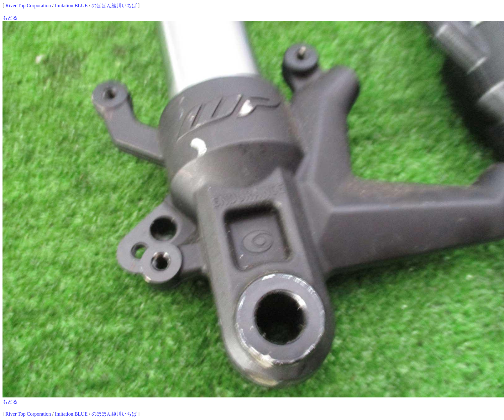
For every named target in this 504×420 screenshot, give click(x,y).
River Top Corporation (28, 5)
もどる (10, 18)
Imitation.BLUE (71, 5)
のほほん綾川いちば (114, 5)
